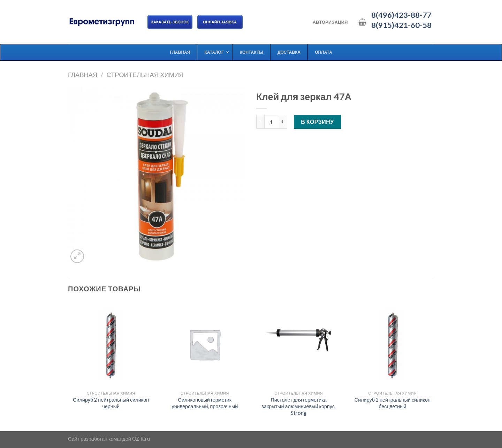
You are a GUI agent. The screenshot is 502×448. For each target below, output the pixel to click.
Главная (83, 75)
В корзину (317, 122)
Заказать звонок (170, 22)
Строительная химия (145, 75)
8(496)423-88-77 (401, 15)
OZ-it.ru (141, 439)
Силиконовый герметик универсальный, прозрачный (205, 403)
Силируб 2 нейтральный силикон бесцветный (393, 403)
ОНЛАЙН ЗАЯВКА (220, 22)
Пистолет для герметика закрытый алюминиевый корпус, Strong (299, 406)
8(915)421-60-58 (401, 25)
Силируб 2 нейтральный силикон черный (111, 403)
